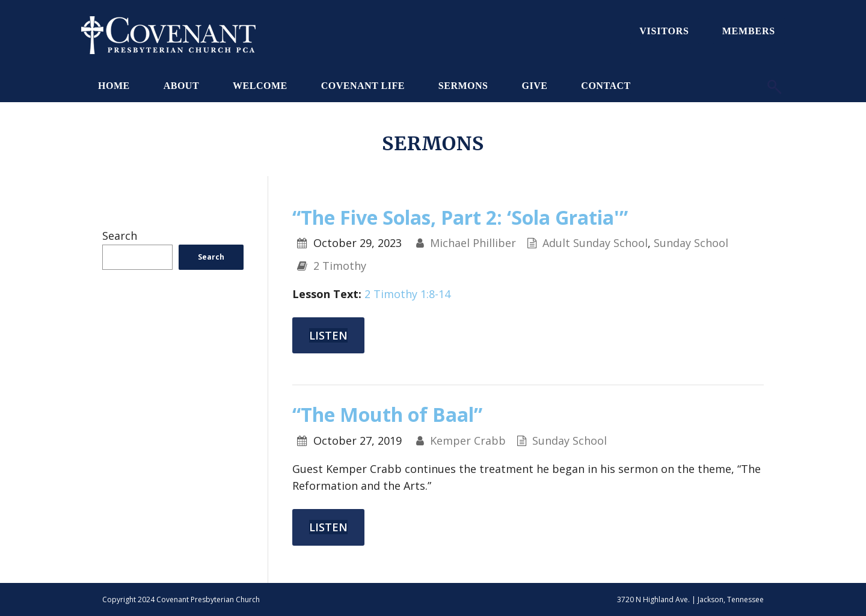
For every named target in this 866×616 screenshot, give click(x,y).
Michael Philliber (473, 243)
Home (114, 86)
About (181, 86)
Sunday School (691, 243)
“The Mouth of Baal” (387, 414)
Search (120, 236)
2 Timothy (340, 266)
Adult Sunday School (595, 243)
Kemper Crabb (468, 441)
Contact (606, 86)
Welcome (260, 86)
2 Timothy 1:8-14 (407, 294)
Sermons (463, 86)
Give (534, 86)
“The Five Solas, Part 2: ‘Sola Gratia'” (460, 217)
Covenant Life (363, 86)
